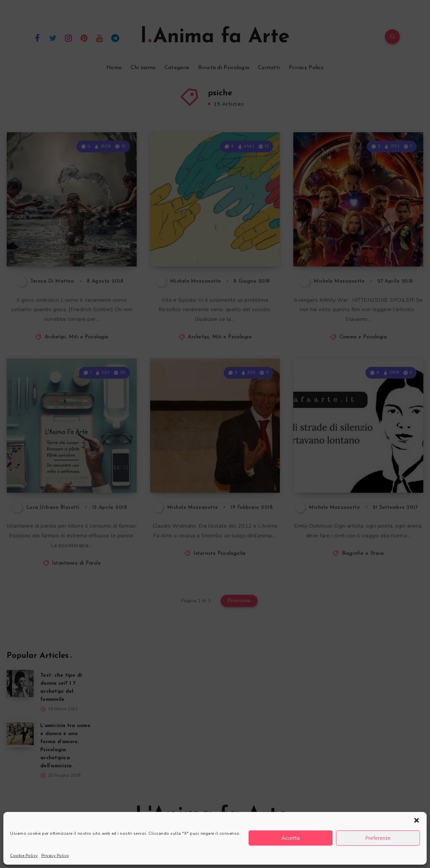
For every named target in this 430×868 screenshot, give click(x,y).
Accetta (291, 838)
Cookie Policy (24, 856)
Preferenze (378, 838)
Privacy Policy (55, 856)
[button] (417, 820)
